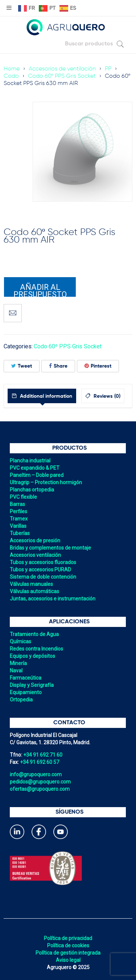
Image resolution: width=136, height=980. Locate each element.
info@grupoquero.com (36, 774)
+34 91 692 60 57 (40, 762)
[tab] (42, 396)
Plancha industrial (30, 461)
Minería (18, 663)
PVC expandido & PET (35, 468)
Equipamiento (26, 692)
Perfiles (18, 511)
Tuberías (20, 533)
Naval (16, 671)
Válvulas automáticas (34, 591)
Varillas (18, 526)
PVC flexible (23, 497)
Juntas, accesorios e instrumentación (53, 599)
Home (12, 69)
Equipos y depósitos (32, 656)
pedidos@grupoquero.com (40, 782)
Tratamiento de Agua (34, 634)
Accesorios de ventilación (62, 69)
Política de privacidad (68, 938)
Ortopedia (21, 700)
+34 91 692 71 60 (43, 755)
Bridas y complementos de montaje (50, 548)
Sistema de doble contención (43, 577)
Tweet (22, 366)
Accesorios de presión (35, 540)
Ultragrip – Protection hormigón (46, 482)
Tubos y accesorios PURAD (40, 570)
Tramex (19, 519)
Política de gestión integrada (68, 953)
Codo (11, 76)
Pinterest (98, 366)
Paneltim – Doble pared (37, 475)
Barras (17, 504)
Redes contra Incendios (36, 649)
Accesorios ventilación (35, 555)
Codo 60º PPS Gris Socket (62, 76)
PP (108, 69)
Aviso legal (68, 960)
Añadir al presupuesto (40, 290)
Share (58, 366)
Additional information (45, 396)
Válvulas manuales (31, 584)
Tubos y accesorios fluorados (43, 562)
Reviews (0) (106, 396)
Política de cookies (68, 945)
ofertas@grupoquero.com (40, 789)
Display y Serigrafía (32, 685)
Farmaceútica (26, 678)
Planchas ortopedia (32, 490)
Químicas (20, 641)
